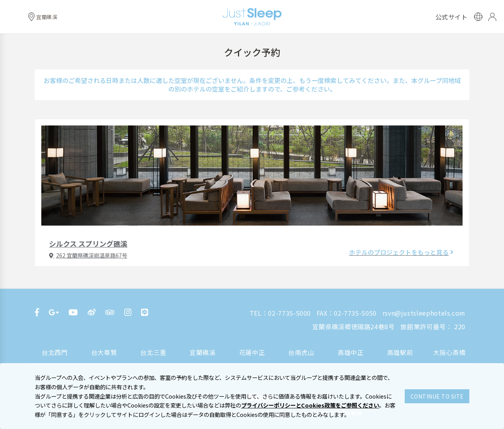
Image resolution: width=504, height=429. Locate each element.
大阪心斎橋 (449, 352)
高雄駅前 (400, 352)
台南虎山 (301, 352)
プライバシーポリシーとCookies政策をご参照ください (310, 405)
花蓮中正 (252, 352)
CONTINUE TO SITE (437, 396)
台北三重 (153, 352)
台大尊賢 (104, 352)
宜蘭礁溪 (203, 352)
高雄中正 (351, 352)
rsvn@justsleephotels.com (424, 313)
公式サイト (452, 17)
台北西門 (55, 352)
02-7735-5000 (289, 313)
